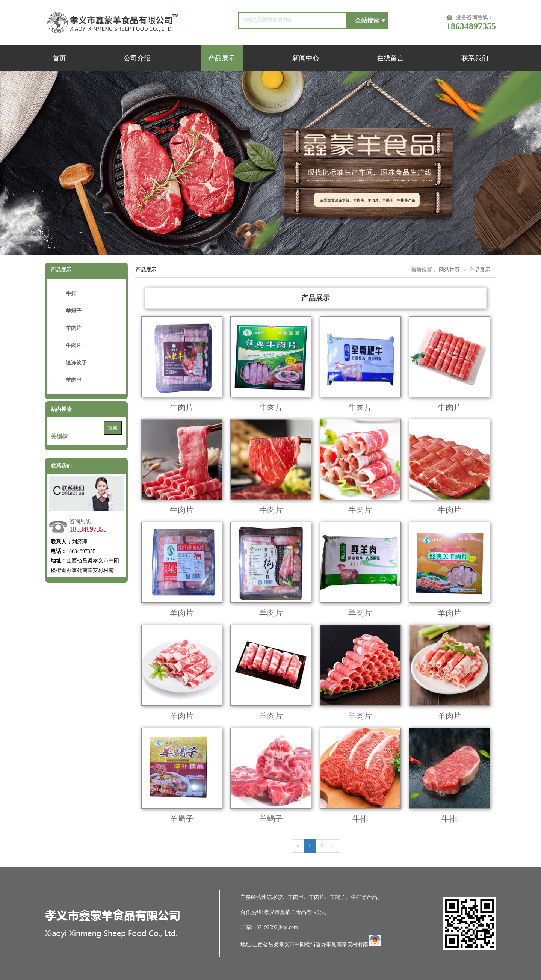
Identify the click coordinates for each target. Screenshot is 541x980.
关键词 (60, 437)
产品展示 (222, 58)
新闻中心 (306, 58)
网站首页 (449, 270)
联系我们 (475, 58)
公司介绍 (137, 58)
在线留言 (390, 58)
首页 (59, 58)
